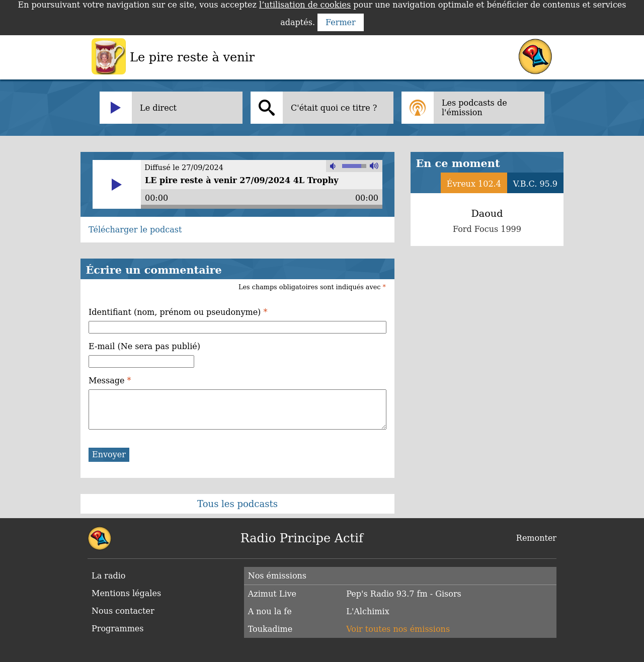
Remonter (536, 538)
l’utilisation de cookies (305, 5)
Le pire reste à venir (192, 57)
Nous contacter (123, 611)
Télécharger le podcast (135, 230)
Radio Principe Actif (302, 538)
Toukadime (270, 629)
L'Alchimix (368, 611)
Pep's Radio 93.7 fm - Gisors (404, 594)
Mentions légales (126, 593)
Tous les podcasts (237, 504)
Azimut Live (272, 594)
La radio (108, 576)
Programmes (118, 629)
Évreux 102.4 (474, 184)
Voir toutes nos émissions (398, 629)
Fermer (341, 22)
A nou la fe (270, 611)
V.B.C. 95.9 (535, 184)
